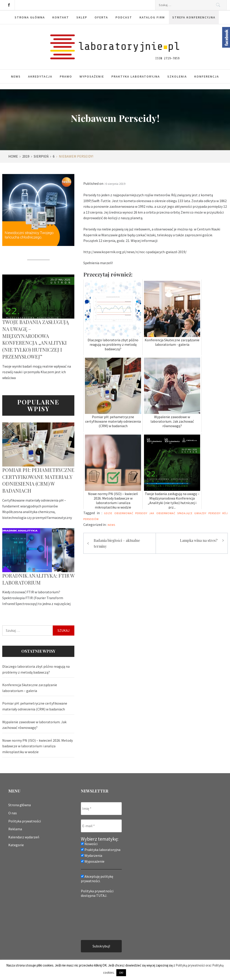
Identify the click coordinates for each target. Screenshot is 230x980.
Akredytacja (40, 76)
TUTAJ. (102, 895)
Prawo (66, 76)
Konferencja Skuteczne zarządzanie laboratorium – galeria (30, 688)
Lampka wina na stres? (199, 540)
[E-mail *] (101, 826)
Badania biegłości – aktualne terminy (117, 543)
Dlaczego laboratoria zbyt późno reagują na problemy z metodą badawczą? (36, 669)
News (16, 76)
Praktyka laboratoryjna (136, 76)
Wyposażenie (92, 76)
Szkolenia (177, 76)
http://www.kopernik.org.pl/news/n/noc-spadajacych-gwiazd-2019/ (135, 252)
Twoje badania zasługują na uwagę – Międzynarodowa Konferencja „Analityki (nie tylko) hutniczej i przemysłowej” (35, 339)
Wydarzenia (92, 855)
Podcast (124, 17)
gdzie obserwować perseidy (126, 513)
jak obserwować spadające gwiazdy (178, 513)
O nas (13, 813)
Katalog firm (152, 17)
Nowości (89, 844)
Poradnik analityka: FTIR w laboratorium (38, 579)
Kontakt (61, 17)
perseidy (215, 513)
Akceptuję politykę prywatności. (97, 879)
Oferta (101, 17)
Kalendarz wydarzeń (24, 837)
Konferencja (207, 76)
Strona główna (30, 17)
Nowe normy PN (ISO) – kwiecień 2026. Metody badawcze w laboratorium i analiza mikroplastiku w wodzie (38, 746)
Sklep (82, 17)
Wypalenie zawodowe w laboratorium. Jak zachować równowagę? (34, 725)
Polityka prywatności (25, 821)
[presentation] (99, 918)
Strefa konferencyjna (194, 17)
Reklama (15, 829)
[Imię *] (101, 809)
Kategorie (16, 845)
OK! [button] (121, 973)
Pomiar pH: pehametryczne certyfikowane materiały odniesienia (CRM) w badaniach (38, 480)
